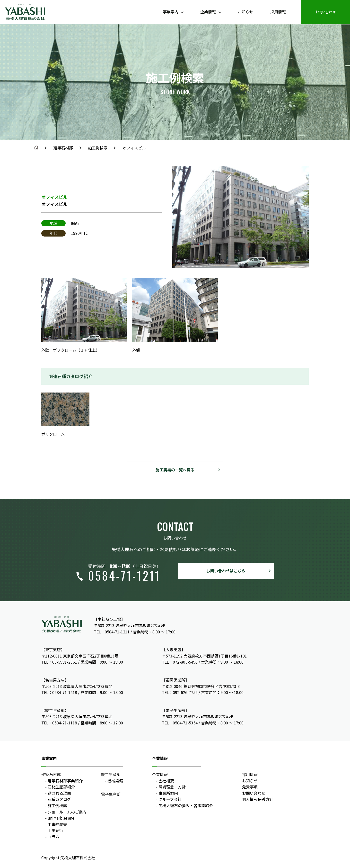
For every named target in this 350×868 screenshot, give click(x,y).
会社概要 (166, 781)
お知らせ (250, 781)
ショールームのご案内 (67, 812)
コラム (53, 837)
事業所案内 (168, 793)
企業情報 (160, 774)
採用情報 (250, 774)
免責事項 (250, 787)
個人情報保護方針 (258, 799)
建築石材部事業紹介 (65, 781)
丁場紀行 (55, 831)
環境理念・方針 (172, 787)
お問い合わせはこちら (226, 571)
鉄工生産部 (111, 774)
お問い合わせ (254, 793)
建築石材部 (63, 148)
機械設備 (115, 781)
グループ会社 (170, 799)
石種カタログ (59, 799)
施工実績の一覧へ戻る (175, 470)
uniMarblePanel (62, 818)
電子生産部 (111, 794)
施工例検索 (98, 148)
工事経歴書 (57, 824)
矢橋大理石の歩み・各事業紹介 (186, 805)
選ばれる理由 (59, 793)
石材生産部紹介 (61, 787)
